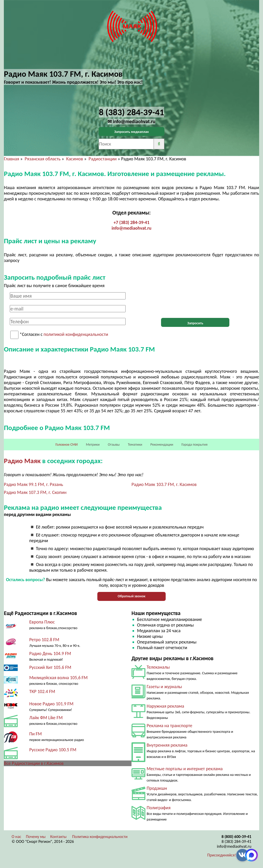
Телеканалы (158, 667)
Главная (11, 159)
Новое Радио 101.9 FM (51, 704)
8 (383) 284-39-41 (237, 841)
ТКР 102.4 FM (42, 691)
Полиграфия (159, 808)
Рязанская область (43, 159)
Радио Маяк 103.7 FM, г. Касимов (164, 484)
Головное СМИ (67, 445)
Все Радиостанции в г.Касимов (34, 763)
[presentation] (195, 302)
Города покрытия (195, 445)
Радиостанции (103, 159)
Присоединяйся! (222, 855)
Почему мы (36, 837)
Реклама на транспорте (170, 726)
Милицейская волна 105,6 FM (58, 678)
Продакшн (157, 788)
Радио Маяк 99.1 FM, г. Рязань (33, 484)
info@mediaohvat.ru (131, 228)
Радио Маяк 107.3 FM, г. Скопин (35, 492)
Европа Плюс (42, 622)
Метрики (93, 445)
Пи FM (36, 734)
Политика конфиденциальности (100, 837)
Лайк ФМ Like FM (46, 718)
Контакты (59, 837)
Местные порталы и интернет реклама (185, 769)
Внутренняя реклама (167, 745)
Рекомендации (162, 445)
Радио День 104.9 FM (50, 654)
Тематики (135, 445)
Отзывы (114, 445)
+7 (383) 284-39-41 (131, 222)
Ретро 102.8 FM (44, 640)
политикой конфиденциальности (76, 335)
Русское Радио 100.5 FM (53, 750)
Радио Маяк (22, 461)
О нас (16, 837)
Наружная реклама (165, 706)
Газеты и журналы (164, 687)
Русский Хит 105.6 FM (50, 667)
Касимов (74, 159)
